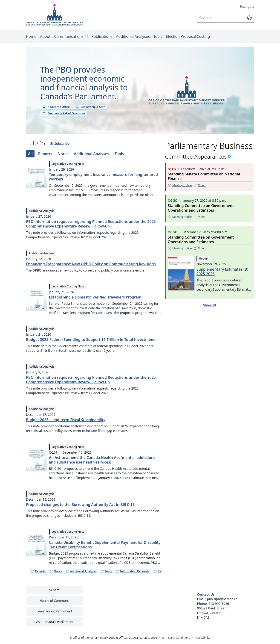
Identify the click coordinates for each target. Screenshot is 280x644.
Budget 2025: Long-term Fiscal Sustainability (66, 422)
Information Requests (133, 574)
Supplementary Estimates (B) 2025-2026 (222, 274)
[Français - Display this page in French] (226, 6)
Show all (210, 308)
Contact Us (206, 597)
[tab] (30, 156)
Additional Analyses (133, 36)
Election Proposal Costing (188, 36)
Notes (56, 574)
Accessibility (202, 640)
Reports (38, 574)
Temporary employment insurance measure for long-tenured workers (103, 179)
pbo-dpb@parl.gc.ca (222, 601)
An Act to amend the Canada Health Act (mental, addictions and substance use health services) (102, 462)
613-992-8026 (219, 606)
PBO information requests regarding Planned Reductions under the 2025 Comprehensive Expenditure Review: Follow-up (91, 226)
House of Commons (55, 603)
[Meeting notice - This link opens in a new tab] (180, 188)
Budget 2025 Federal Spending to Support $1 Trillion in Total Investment (90, 342)
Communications (69, 36)
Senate (54, 592)
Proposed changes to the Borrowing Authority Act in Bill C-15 (80, 507)
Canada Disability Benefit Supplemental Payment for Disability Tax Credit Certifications (105, 547)
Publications (102, 36)
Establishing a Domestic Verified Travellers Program (95, 300)
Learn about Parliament (54, 614)
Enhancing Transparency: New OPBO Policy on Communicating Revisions (91, 266)
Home (31, 36)
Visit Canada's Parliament (55, 624)
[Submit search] (249, 18)
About (45, 36)
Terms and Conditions (176, 640)
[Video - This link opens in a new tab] (200, 188)
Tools (158, 36)
